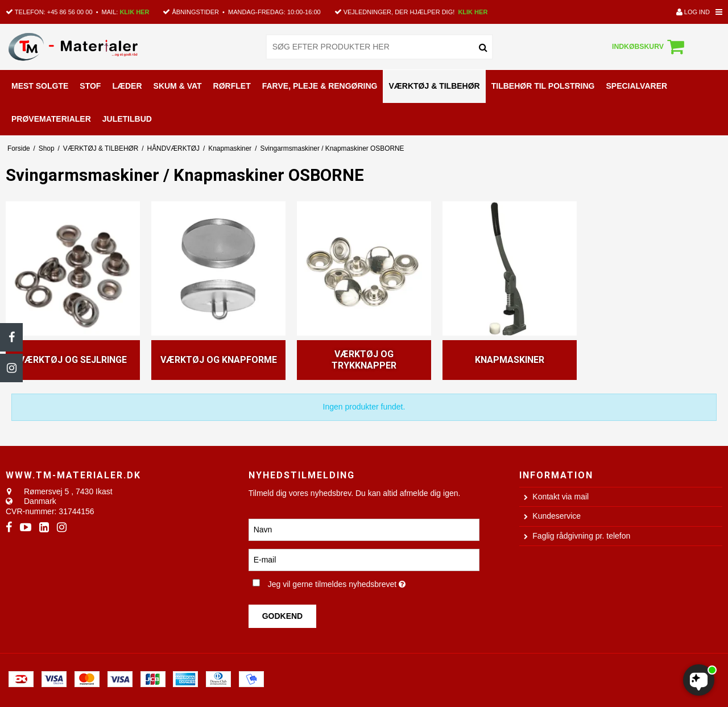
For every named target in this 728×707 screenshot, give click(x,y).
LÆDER (127, 86)
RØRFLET (232, 86)
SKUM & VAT (178, 86)
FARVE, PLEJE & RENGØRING (320, 86)
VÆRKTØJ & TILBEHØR (434, 86)
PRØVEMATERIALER (51, 119)
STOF (90, 86)
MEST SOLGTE (40, 86)
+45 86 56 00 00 (70, 12)
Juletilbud (127, 119)
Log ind (693, 12)
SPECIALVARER (636, 86)
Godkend (283, 616)
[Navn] (364, 529)
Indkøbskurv (650, 47)
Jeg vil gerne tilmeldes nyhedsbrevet (374, 582)
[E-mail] (364, 559)
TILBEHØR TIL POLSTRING (543, 86)
